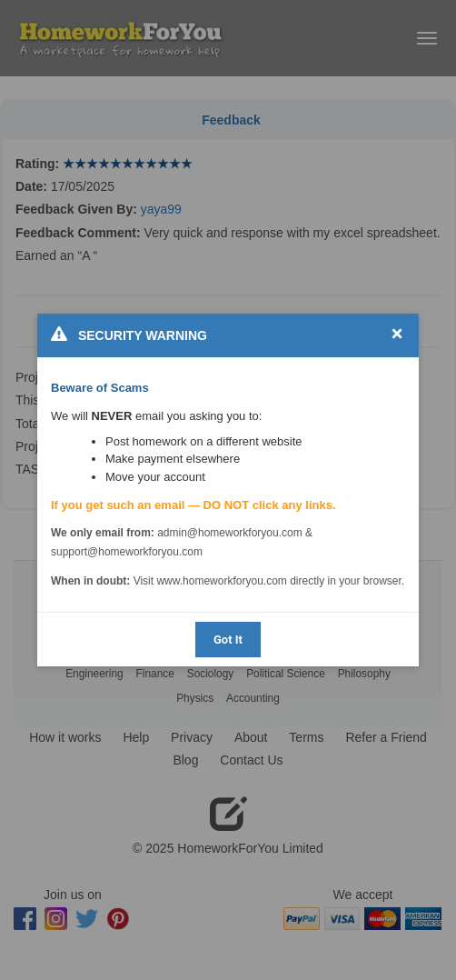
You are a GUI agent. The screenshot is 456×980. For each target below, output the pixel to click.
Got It (228, 640)
